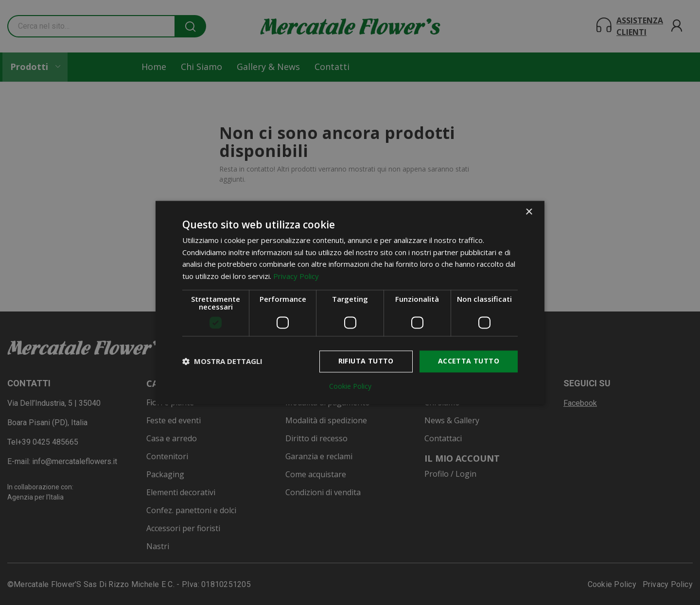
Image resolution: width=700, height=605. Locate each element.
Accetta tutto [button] (469, 361)
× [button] (529, 212)
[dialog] (350, 302)
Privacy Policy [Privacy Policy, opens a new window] (296, 277)
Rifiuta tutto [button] (366, 361)
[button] (222, 362)
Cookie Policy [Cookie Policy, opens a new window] (350, 386)
